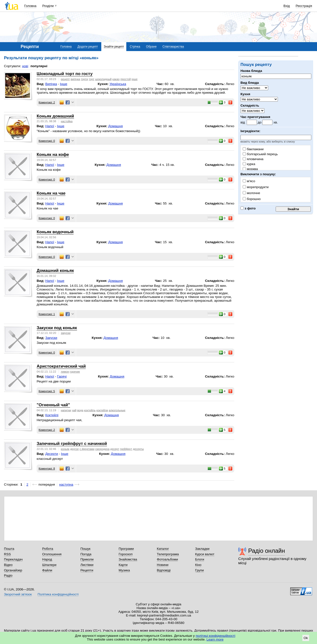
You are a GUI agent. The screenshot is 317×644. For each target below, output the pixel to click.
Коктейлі (52, 415)
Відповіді (164, 570)
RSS (7, 554)
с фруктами (87, 449)
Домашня (116, 126)
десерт (115, 449)
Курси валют (205, 554)
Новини (163, 565)
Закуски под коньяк (57, 328)
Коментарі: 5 (47, 391)
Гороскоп (126, 554)
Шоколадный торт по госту (65, 74)
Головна (30, 6)
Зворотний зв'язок (18, 594)
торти (85, 79)
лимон (65, 372)
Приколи (87, 559)
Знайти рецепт (114, 47)
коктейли (102, 410)
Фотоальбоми (167, 559)
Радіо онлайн (267, 551)
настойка (67, 121)
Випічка (51, 84)
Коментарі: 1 (47, 314)
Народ (47, 559)
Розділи (48, 6)
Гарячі (62, 376)
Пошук (86, 549)
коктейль (90, 410)
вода (80, 410)
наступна (66, 484)
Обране (151, 47)
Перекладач (13, 559)
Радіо (8, 575)
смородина (102, 449)
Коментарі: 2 (47, 102)
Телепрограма (168, 554)
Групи (199, 570)
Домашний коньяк (55, 271)
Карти (123, 565)
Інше (64, 84)
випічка (75, 79)
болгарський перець (260, 154)
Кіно (198, 565)
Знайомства (128, 559)
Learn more (215, 639)
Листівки (87, 565)
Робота (48, 549)
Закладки (202, 549)
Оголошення (52, 554)
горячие (75, 372)
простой (126, 79)
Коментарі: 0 (47, 141)
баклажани (253, 149)
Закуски (51, 338)
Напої (50, 126)
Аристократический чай (61, 366)
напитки (66, 410)
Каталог (163, 549)
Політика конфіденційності (58, 594)
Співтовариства (173, 47)
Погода (86, 554)
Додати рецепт (88, 47)
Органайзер (13, 570)
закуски (66, 333)
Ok (306, 638)
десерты (138, 449)
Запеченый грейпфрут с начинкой (72, 444)
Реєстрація (304, 6)
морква (250, 169)
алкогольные (117, 410)
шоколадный (103, 79)
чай (74, 410)
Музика (124, 570)
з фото (248, 208)
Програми (126, 549)
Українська (118, 84)
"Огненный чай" (53, 405)
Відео (8, 565)
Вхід (287, 6)
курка (249, 164)
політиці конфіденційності (215, 636)
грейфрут (126, 449)
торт (92, 79)
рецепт (65, 79)
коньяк (65, 449)
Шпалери (49, 565)
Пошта (9, 549)
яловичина (253, 159)
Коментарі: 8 (47, 468)
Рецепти (87, 570)
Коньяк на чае (51, 193)
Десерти (52, 454)
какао (116, 79)
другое (74, 449)
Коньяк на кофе (53, 155)
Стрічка (135, 47)
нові (25, 66)
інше (134, 79)
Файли (47, 570)
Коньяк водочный (55, 232)
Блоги (200, 559)
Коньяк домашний (55, 116)
